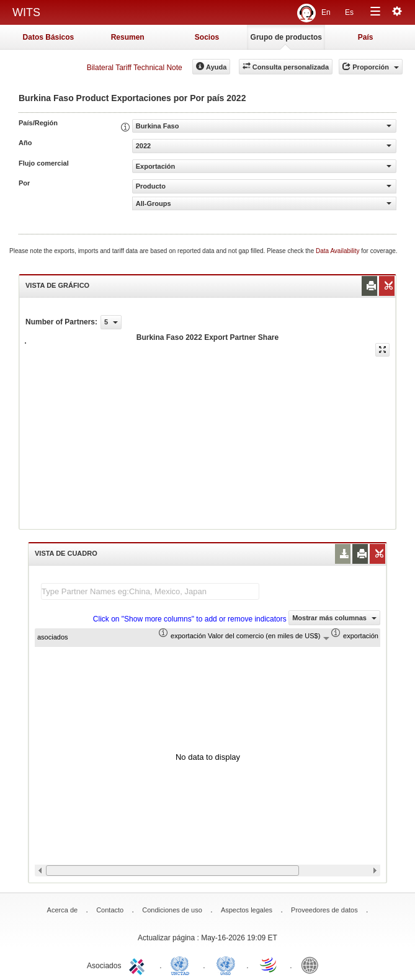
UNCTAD (182, 964)
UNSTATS (226, 964)
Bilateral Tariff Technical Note (135, 68)
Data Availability (338, 251)
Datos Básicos (49, 37)
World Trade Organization (269, 964)
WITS (26, 12)
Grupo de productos (286, 37)
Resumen (128, 37)
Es (349, 12)
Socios (207, 37)
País (366, 37)
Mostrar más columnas (334, 618)
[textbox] (150, 591)
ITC (139, 964)
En (326, 12)
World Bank (313, 964)
